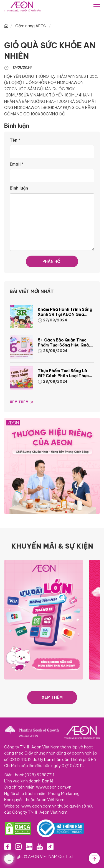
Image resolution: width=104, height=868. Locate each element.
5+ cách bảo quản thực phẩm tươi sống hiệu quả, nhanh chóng (64, 345)
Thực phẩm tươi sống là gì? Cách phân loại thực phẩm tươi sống (63, 376)
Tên (15, 140)
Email (17, 164)
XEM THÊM (52, 697)
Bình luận (19, 188)
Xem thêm (19, 402)
